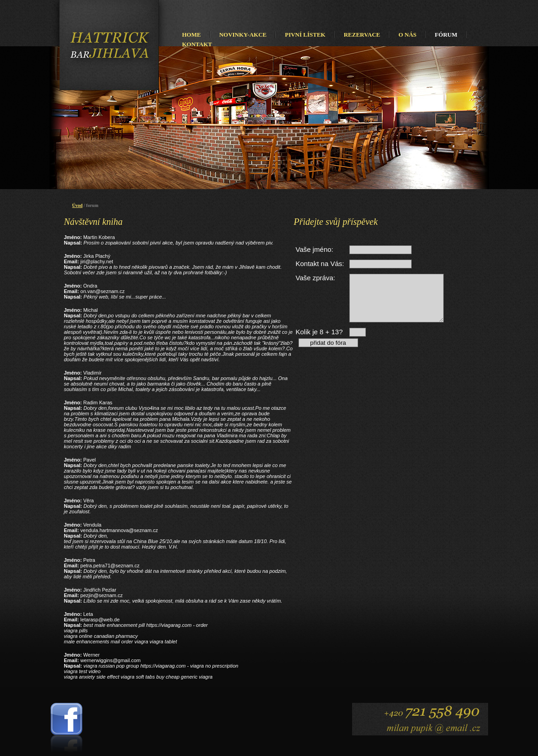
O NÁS (407, 35)
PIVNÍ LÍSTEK (305, 35)
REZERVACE (362, 35)
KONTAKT (197, 44)
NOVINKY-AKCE (243, 35)
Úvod (78, 205)
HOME (192, 35)
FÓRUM (446, 35)
